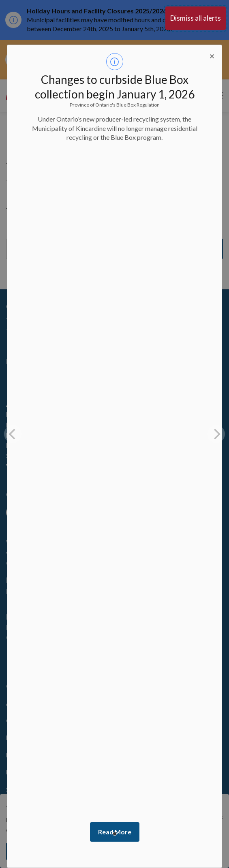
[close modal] (212, 55)
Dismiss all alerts (196, 18)
